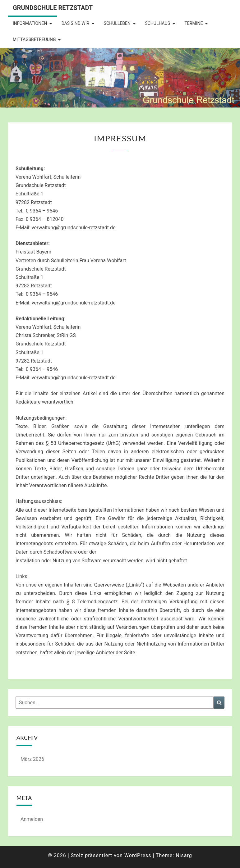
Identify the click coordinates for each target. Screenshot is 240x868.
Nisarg (184, 855)
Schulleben (117, 23)
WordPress (138, 855)
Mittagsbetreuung (34, 39)
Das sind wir (76, 23)
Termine (194, 23)
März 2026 (32, 759)
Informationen (30, 23)
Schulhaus (157, 23)
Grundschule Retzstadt (53, 8)
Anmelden (32, 819)
